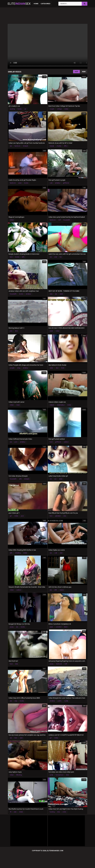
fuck (51, 442)
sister (51, 368)
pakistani (58, 516)
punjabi (12, 368)
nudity (66, 701)
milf (59, 220)
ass (56, 294)
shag (19, 368)
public (60, 701)
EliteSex (19, 4)
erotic (64, 812)
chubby (59, 146)
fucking (52, 812)
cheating (18, 553)
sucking (12, 109)
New (84, 72)
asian (20, 183)
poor (22, 516)
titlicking (19, 775)
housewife (67, 220)
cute (51, 183)
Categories (45, 4)
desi (16, 331)
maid (18, 405)
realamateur (61, 405)
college (59, 109)
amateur (58, 183)
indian (66, 109)
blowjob (26, 146)
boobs (20, 109)
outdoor (66, 442)
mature (52, 405)
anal (56, 257)
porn (16, 442)
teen (11, 257)
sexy (51, 294)
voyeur (62, 590)
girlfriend (66, 183)
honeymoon (60, 775)
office (66, 146)
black (66, 627)
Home (36, 4)
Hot (76, 72)
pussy (12, 627)
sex (11, 146)
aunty (51, 775)
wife (23, 257)
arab (15, 812)
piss (11, 331)
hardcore (17, 146)
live (61, 257)
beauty (52, 146)
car (25, 109)
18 (10, 812)
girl (11, 516)
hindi (63, 368)
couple (52, 109)
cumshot (59, 627)
